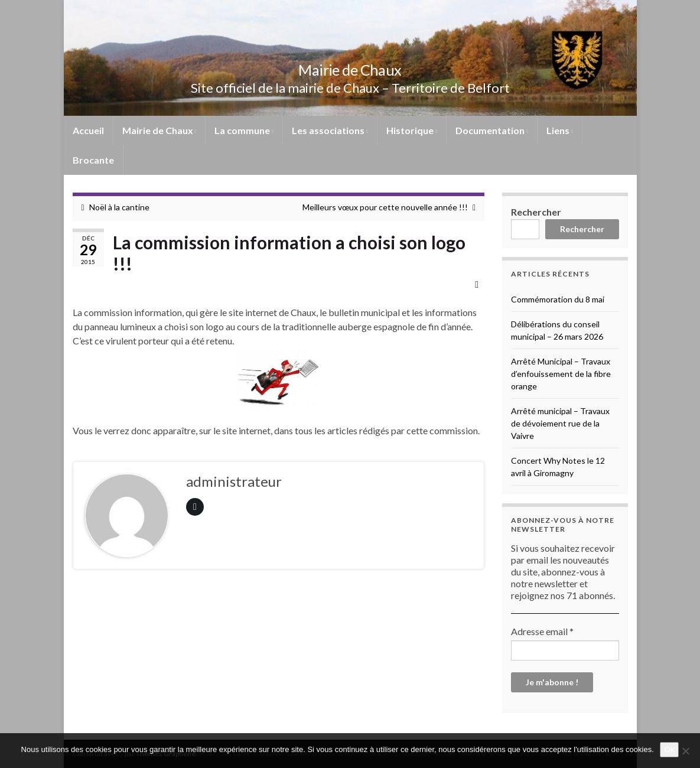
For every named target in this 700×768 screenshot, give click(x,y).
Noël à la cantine (119, 207)
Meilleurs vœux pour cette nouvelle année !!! (385, 207)
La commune (244, 130)
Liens (560, 130)
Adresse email (542, 631)
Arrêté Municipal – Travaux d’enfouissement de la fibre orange (561, 374)
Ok (670, 749)
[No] (685, 751)
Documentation (492, 130)
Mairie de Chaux (350, 68)
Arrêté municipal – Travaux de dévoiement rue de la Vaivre (560, 423)
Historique (412, 130)
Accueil (88, 130)
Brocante (93, 160)
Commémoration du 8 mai (558, 299)
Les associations (330, 130)
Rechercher (536, 212)
